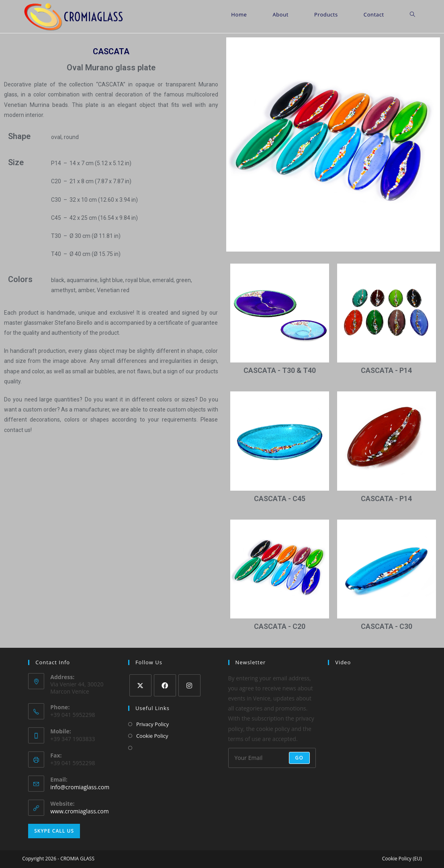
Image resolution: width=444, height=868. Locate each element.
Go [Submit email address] (300, 758)
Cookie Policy (152, 736)
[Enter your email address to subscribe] (272, 758)
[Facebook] (165, 685)
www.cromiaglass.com (79, 811)
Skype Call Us (54, 831)
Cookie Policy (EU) (402, 859)
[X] (140, 685)
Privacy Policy (152, 724)
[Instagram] (189, 685)
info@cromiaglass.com (80, 787)
